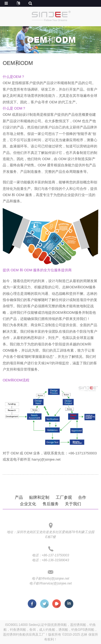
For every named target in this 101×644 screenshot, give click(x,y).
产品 (19, 497)
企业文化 (28, 504)
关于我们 (73, 504)
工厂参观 (64, 497)
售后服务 (51, 504)
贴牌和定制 (39, 497)
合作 (82, 497)
